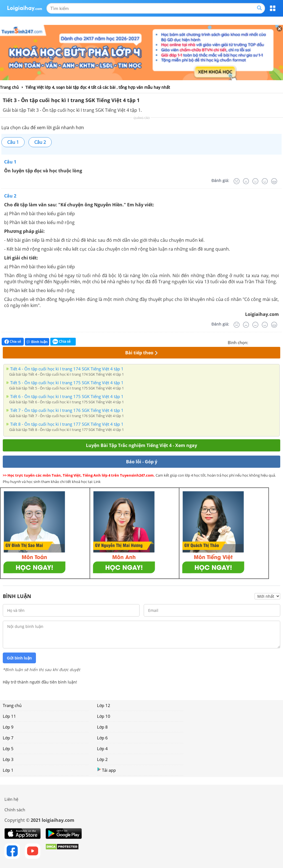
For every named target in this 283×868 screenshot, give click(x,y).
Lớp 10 (104, 716)
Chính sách (15, 810)
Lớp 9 (8, 727)
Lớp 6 (102, 738)
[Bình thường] (255, 181)
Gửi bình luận (19, 658)
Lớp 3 (8, 759)
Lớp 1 (8, 770)
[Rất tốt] (274, 181)
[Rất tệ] (237, 181)
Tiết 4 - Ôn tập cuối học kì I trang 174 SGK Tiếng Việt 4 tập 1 (67, 369)
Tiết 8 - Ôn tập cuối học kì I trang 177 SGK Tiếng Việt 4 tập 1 (67, 424)
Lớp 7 (8, 738)
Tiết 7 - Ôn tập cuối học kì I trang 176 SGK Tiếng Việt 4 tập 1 (67, 410)
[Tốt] (265, 181)
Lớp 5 (8, 749)
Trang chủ (12, 705)
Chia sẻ (13, 342)
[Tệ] (246, 181)
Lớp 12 (104, 705)
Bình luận (37, 342)
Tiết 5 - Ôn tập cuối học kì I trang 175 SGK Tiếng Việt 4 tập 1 (67, 383)
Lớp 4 (102, 749)
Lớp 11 (9, 716)
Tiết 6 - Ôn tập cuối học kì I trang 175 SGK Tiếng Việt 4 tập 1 (67, 396)
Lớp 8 (102, 727)
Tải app (106, 770)
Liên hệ (11, 799)
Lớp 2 (102, 759)
